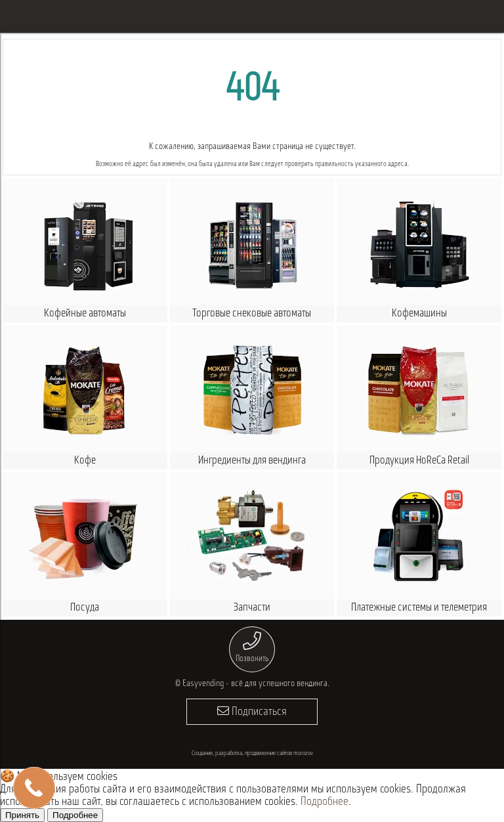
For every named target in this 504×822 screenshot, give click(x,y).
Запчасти (252, 608)
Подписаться (252, 711)
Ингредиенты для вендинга (252, 461)
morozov (303, 753)
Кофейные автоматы (85, 314)
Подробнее (325, 802)
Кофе (85, 461)
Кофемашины (419, 314)
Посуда (85, 608)
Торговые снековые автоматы (252, 314)
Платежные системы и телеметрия (419, 608)
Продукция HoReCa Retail (419, 461)
